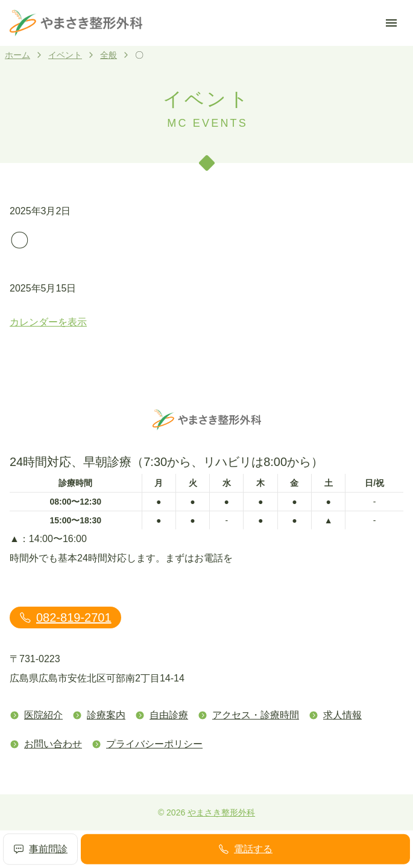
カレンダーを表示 (48, 322)
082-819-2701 (65, 617)
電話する (245, 849)
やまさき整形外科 (221, 812)
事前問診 (40, 849)
